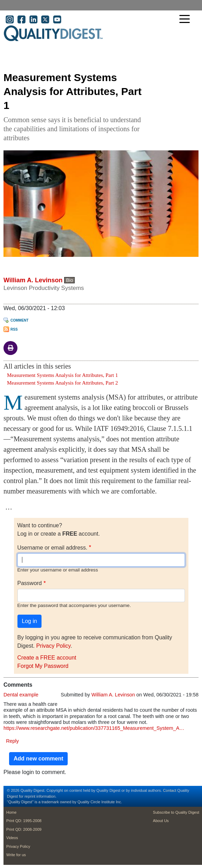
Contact (170, 790)
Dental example (21, 695)
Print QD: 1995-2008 (24, 821)
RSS (14, 329)
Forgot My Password (43, 666)
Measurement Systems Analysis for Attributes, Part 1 (62, 375)
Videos (12, 838)
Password (30, 583)
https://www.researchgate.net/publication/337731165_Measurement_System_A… (94, 728)
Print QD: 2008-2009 (24, 829)
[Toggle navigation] (186, 20)
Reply (12, 741)
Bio (69, 280)
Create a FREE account (47, 658)
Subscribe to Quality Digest (176, 812)
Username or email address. (53, 548)
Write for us (16, 855)
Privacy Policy (53, 646)
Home (11, 812)
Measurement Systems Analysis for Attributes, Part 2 (62, 383)
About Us (161, 821)
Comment (20, 320)
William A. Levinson (33, 280)
